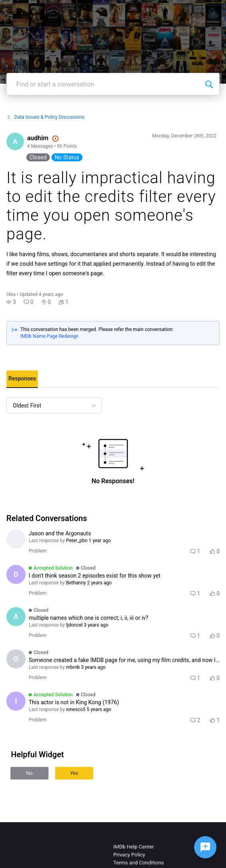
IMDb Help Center (134, 847)
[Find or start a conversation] (209, 84)
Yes (74, 773)
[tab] (22, 379)
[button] (11, 302)
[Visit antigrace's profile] (16, 539)
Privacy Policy (129, 855)
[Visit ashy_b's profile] (16, 617)
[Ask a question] (205, 847)
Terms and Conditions (139, 863)
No (29, 773)
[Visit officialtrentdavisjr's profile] (16, 659)
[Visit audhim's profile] (15, 141)
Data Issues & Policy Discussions (45, 117)
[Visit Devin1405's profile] (16, 574)
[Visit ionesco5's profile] (16, 701)
